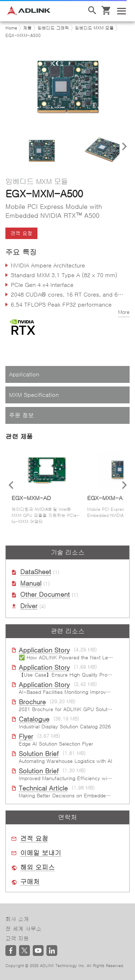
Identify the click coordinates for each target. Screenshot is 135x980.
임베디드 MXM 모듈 (94, 28)
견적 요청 (21, 233)
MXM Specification (34, 395)
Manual (31, 583)
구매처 (30, 882)
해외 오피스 (37, 867)
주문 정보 (21, 415)
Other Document (45, 595)
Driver (29, 606)
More (124, 312)
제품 (27, 28)
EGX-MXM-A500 (23, 36)
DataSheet (36, 572)
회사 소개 (17, 919)
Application (24, 374)
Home (11, 28)
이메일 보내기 (41, 853)
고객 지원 (17, 938)
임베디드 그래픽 (53, 28)
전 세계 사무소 (23, 929)
